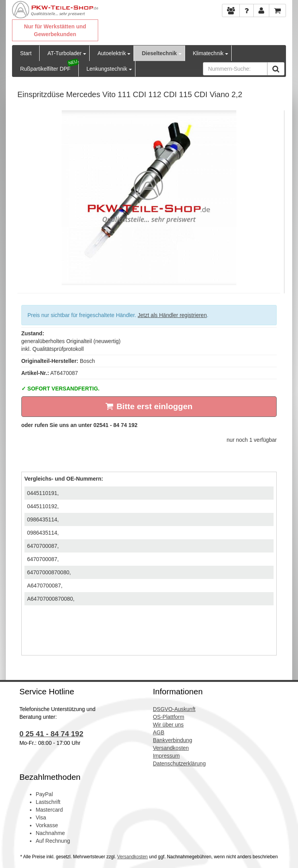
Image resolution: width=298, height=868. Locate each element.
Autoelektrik (112, 53)
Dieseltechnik (159, 53)
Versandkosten (133, 857)
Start (26, 53)
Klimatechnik (208, 53)
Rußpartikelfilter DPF (45, 69)
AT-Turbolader (64, 53)
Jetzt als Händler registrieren (172, 315)
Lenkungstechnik (107, 69)
